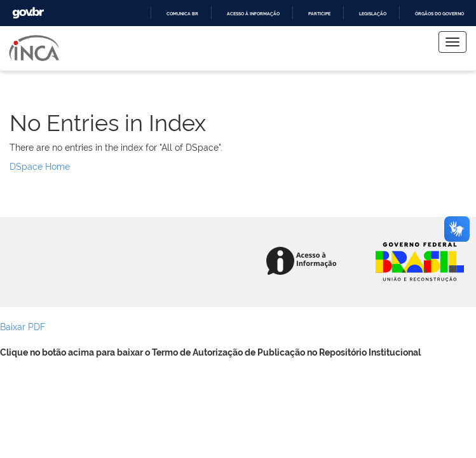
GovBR (28, 13)
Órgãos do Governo (439, 14)
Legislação (373, 14)
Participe (319, 14)
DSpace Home (40, 166)
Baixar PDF (23, 326)
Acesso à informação (253, 14)
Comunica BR (182, 14)
